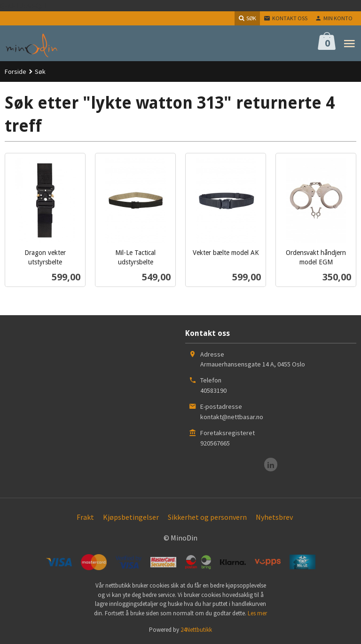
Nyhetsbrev (274, 517)
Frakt (85, 517)
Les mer (257, 613)
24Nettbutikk (196, 630)
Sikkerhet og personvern (207, 517)
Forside (16, 72)
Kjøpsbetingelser (131, 517)
